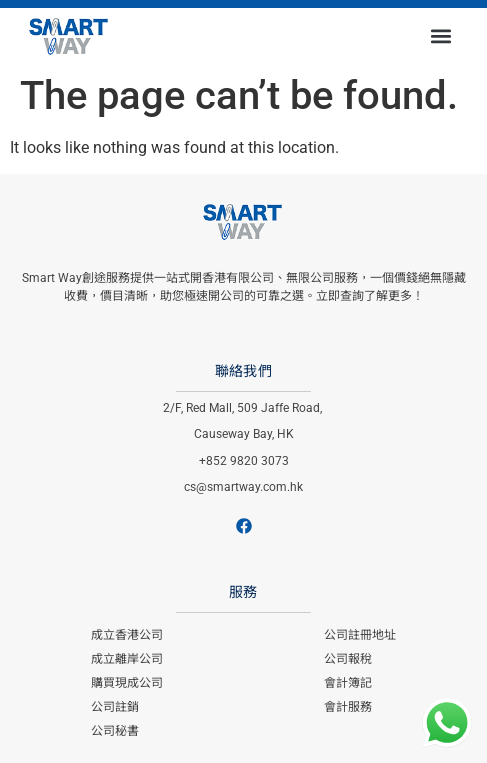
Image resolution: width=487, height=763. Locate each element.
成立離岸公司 (127, 659)
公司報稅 (348, 659)
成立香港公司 (127, 635)
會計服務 (348, 707)
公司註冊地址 (360, 635)
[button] (440, 35)
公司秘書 (115, 731)
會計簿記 (348, 683)
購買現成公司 (127, 683)
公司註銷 (115, 707)
